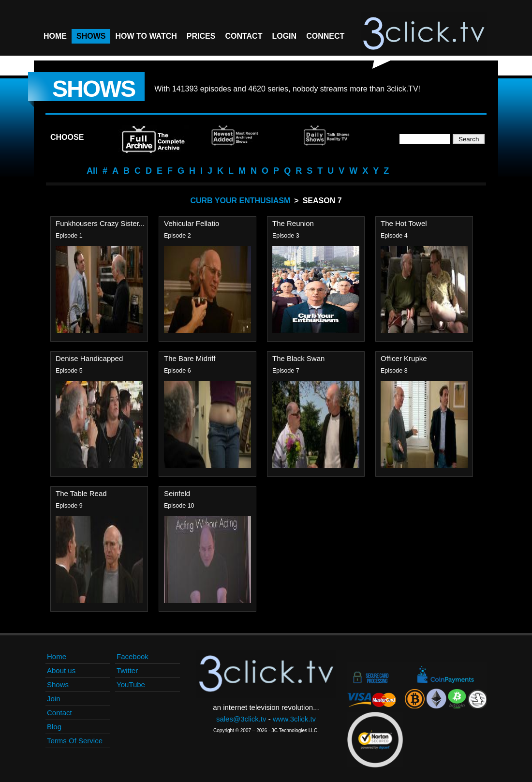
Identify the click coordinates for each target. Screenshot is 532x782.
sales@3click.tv (241, 719)
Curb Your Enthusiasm (240, 201)
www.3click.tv (294, 719)
